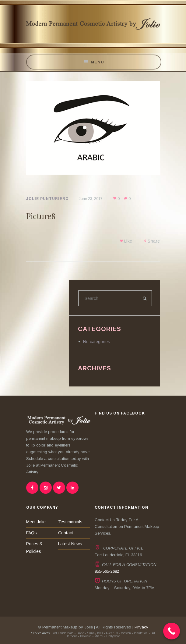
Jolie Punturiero (47, 199)
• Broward (85, 636)
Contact (66, 533)
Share (154, 241)
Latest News (70, 544)
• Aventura (111, 633)
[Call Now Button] (172, 631)
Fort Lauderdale (62, 633)
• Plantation (140, 633)
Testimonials (70, 522)
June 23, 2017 (91, 199)
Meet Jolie (36, 522)
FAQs (32, 533)
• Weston (125, 633)
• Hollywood (112, 636)
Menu (94, 62)
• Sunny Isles (94, 633)
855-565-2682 (107, 571)
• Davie (79, 633)
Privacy (141, 627)
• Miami (98, 636)
